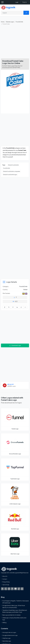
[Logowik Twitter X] (6, 589)
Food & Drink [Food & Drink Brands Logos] (23, 286)
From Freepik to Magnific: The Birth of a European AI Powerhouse (16, 602)
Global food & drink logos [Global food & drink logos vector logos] (10, 175)
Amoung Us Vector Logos (9, 632)
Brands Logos (10, 22)
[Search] (12, 13)
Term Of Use (6, 585)
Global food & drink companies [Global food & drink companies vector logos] (12, 171)
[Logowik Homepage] (8, 7)
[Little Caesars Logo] (15, 494)
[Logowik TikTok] (19, 589)
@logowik (11, 384)
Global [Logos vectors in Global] (25, 290)
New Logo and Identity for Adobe (11, 615)
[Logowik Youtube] (16, 589)
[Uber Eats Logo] (15, 545)
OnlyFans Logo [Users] (6, 638)
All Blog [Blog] (4, 623)
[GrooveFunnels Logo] (15, 445)
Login (17, 2)
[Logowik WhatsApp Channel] (22, 589)
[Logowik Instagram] (9, 589)
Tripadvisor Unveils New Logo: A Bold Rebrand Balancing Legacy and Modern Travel (15, 611)
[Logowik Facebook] (2, 589)
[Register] (25, 2)
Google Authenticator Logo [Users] (10, 635)
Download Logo (15, 345)
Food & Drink (19, 22)
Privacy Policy (6, 582)
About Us (5, 576)
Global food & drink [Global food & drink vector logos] (13, 165)
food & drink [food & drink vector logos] (6, 168)
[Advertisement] (15, 42)
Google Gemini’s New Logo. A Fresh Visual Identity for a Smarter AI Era (14, 607)
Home (3, 22)
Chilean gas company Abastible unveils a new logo (14, 619)
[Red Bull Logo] (15, 520)
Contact (5, 579)
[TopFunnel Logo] (15, 469)
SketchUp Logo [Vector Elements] (7, 641)
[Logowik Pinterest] (12, 589)
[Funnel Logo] (15, 419)
